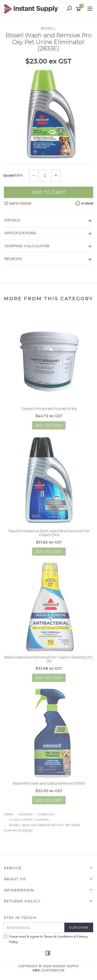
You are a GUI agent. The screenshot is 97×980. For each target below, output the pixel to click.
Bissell (48, 28)
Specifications (21, 233)
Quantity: (13, 176)
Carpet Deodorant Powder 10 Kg (49, 411)
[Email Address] (34, 927)
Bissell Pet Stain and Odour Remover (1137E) (49, 785)
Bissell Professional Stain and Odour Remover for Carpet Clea (49, 535)
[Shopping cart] (79, 9)
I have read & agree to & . (46, 939)
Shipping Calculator (27, 246)
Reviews (13, 259)
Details (12, 220)
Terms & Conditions (58, 936)
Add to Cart (49, 192)
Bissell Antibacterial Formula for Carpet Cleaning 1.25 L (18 (49, 661)
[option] (48, 115)
